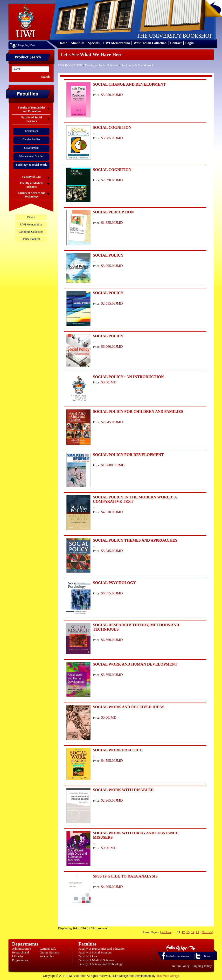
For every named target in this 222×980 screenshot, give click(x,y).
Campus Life (48, 949)
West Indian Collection (150, 43)
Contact (176, 43)
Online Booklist (31, 239)
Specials (94, 43)
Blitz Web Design (168, 976)
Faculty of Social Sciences (102, 65)
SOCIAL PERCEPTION (113, 212)
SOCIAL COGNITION (112, 127)
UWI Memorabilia (116, 43)
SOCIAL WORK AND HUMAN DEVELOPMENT (135, 664)
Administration (22, 949)
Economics (31, 131)
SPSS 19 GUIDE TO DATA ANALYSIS (125, 876)
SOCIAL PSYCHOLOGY (114, 583)
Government (31, 148)
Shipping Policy (202, 966)
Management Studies (31, 156)
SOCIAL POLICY (108, 255)
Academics (47, 956)
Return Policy (181, 966)
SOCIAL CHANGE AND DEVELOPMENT (129, 84)
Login (190, 43)
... (175, 932)
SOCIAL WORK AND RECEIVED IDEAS (129, 707)
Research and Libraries (21, 954)
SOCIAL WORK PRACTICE (118, 750)
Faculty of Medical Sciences (96, 960)
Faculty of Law (88, 956)
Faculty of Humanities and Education (102, 949)
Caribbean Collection (31, 232)
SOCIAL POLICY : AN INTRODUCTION (128, 377)
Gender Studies (31, 139)
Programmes (20, 960)
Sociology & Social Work (137, 65)
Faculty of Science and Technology (101, 964)
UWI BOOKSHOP (70, 65)
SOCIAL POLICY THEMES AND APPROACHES (135, 540)
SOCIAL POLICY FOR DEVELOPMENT (128, 455)
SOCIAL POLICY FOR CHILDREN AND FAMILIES (138, 412)
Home (63, 43)
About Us (77, 43)
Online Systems (50, 952)
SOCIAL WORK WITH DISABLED (123, 790)
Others (31, 217)
